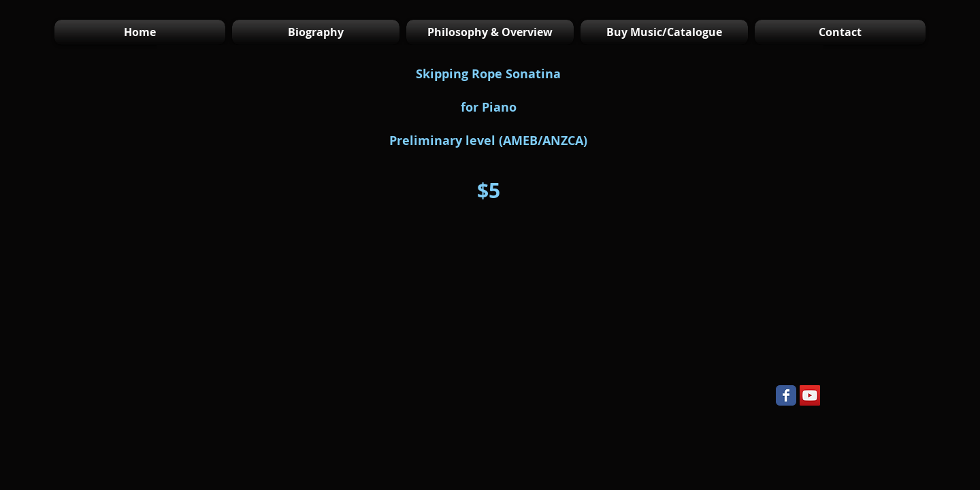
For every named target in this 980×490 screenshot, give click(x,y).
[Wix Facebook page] (786, 395)
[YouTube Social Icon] (810, 395)
